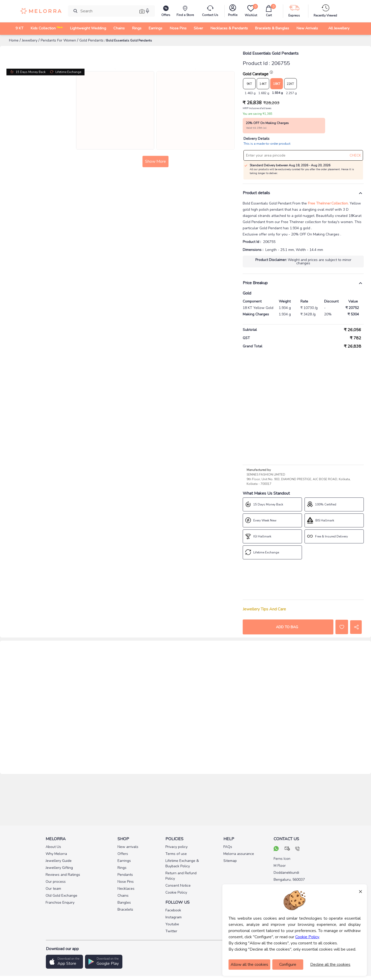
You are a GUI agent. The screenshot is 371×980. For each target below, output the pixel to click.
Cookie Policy (307, 937)
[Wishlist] (251, 11)
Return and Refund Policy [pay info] (181, 876)
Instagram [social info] (174, 917)
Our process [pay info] (56, 882)
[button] (64, 962)
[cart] (269, 11)
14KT (263, 84)
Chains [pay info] (123, 896)
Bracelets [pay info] (125, 909)
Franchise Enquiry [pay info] (60, 903)
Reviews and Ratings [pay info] (63, 875)
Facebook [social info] (173, 910)
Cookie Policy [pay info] (176, 892)
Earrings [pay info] (124, 861)
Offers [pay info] (123, 854)
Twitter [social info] (171, 931)
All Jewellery (339, 28)
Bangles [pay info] (124, 903)
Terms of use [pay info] (176, 854)
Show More (121, 309)
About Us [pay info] (53, 847)
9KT (249, 84)
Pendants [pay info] (125, 875)
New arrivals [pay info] (128, 847)
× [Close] (360, 891)
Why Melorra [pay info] (56, 854)
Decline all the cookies (330, 965)
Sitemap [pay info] (230, 861)
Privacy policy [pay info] (176, 847)
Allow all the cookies (249, 965)
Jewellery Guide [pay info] (59, 861)
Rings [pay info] (122, 868)
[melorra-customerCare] (210, 11)
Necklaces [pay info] (126, 889)
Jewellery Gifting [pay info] (59, 868)
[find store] (185, 11)
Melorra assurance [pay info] (239, 854)
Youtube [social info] (172, 924)
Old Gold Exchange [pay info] (61, 896)
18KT (277, 84)
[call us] (297, 849)
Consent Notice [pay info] (178, 885)
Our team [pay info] (53, 889)
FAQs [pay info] (228, 847)
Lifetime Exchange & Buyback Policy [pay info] (182, 863)
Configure (288, 965)
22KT (290, 84)
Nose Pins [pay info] (126, 882)
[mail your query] (287, 849)
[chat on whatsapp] (276, 849)
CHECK (355, 155)
